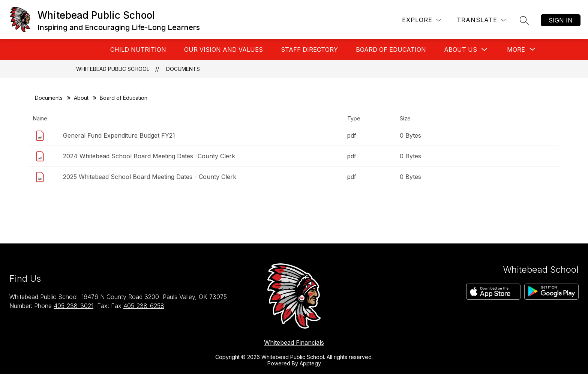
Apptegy (310, 363)
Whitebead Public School (113, 69)
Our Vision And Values (223, 50)
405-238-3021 (73, 306)
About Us (460, 50)
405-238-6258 (144, 306)
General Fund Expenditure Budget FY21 (119, 135)
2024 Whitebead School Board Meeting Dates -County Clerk (149, 156)
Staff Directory (309, 50)
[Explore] (421, 20)
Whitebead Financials (294, 342)
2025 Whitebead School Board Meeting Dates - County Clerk (150, 177)
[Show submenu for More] (516, 50)
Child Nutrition (138, 50)
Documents (183, 69)
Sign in (561, 20)
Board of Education (391, 50)
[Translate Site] (481, 20)
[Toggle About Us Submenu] (484, 50)
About (81, 98)
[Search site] (524, 20)
